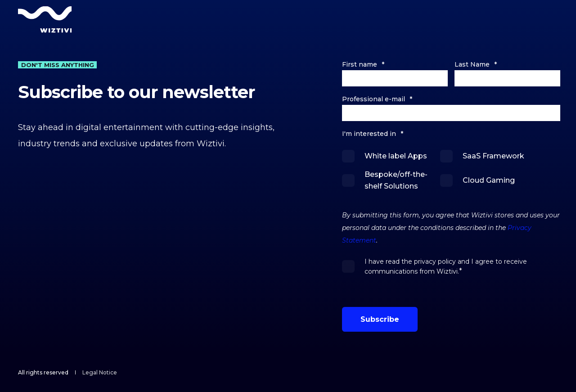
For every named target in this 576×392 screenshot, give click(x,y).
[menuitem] (100, 373)
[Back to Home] (45, 19)
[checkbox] (451, 171)
